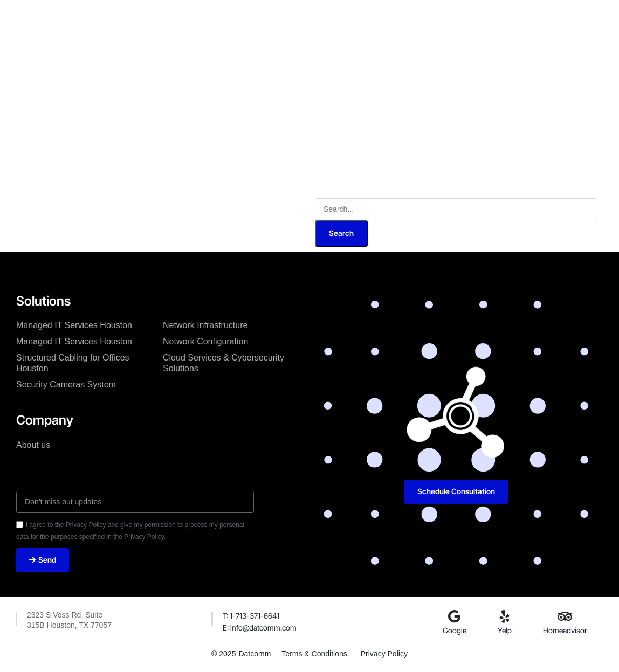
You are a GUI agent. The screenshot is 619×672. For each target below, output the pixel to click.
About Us (201, 16)
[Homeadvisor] (565, 616)
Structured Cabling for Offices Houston (73, 363)
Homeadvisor (565, 630)
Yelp (505, 630)
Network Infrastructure (205, 325)
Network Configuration (205, 341)
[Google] (455, 616)
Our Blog (385, 16)
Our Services (260, 16)
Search (341, 233)
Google (455, 630)
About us (33, 445)
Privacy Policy (384, 654)
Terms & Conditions (314, 654)
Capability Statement (278, 47)
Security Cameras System (66, 385)
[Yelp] (505, 616)
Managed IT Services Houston (74, 325)
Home (154, 16)
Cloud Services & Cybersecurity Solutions (223, 363)
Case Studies (326, 16)
